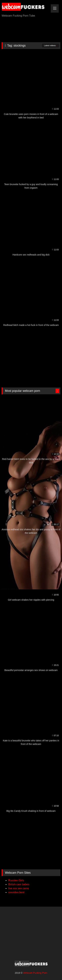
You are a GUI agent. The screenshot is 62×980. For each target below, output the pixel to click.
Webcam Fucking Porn (35, 973)
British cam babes (19, 884)
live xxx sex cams (19, 888)
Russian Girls (16, 880)
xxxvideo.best (16, 892)
